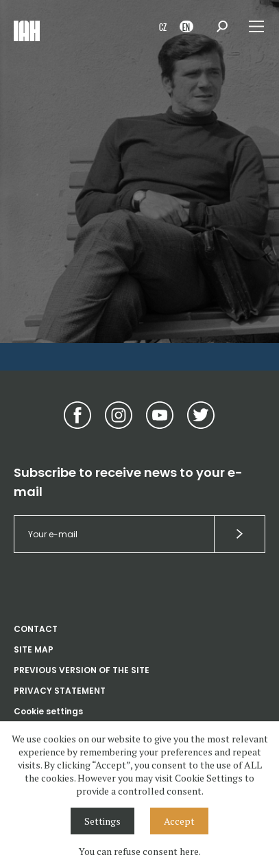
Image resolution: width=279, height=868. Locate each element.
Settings (102, 821)
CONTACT (36, 629)
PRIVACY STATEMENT (60, 691)
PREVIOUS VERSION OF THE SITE (82, 670)
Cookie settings (48, 711)
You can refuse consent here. (140, 851)
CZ (163, 26)
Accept (179, 821)
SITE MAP (34, 649)
